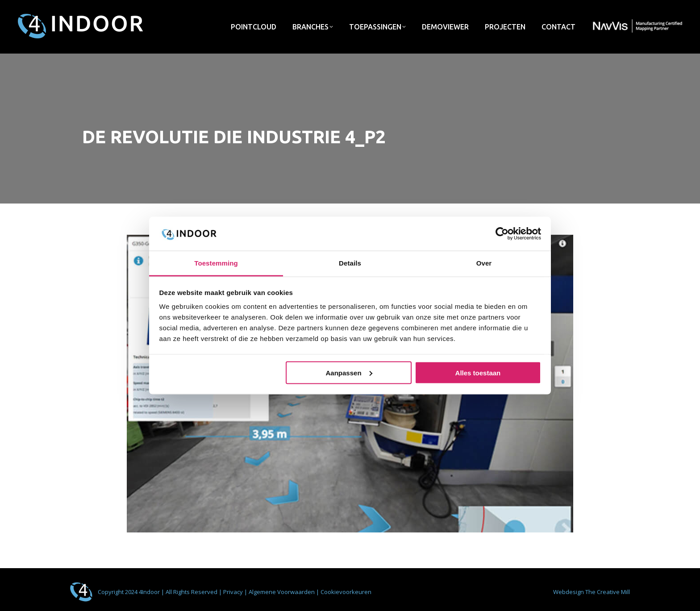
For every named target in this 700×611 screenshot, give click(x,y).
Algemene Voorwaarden (282, 592)
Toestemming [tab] (216, 263)
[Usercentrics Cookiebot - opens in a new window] (502, 233)
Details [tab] (350, 263)
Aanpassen (349, 372)
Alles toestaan (478, 372)
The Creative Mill (608, 592)
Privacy (234, 592)
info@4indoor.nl (551, 8)
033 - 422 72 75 (612, 8)
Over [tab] (484, 263)
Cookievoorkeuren (346, 592)
